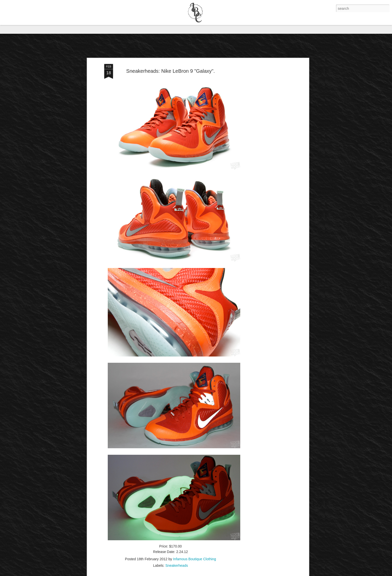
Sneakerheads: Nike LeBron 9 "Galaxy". (170, 39)
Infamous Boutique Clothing (194, 527)
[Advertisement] (264, 111)
